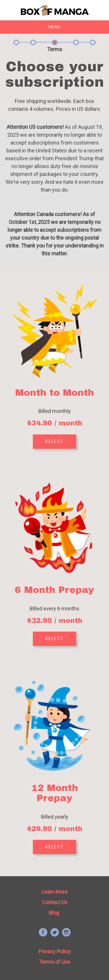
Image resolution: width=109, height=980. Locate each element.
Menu (55, 27)
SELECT (54, 441)
